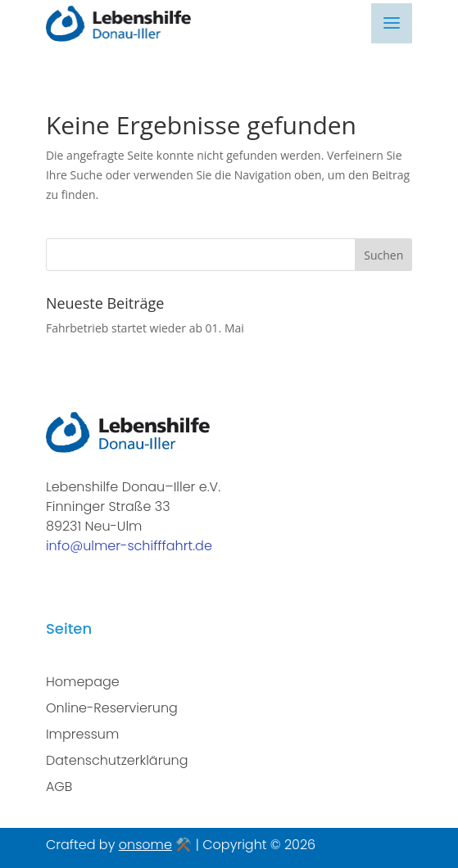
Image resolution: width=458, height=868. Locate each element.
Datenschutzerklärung (117, 760)
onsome (145, 845)
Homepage (83, 682)
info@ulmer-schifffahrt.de (129, 546)
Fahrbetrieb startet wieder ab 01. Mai (145, 328)
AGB (59, 787)
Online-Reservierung (112, 708)
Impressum (82, 734)
